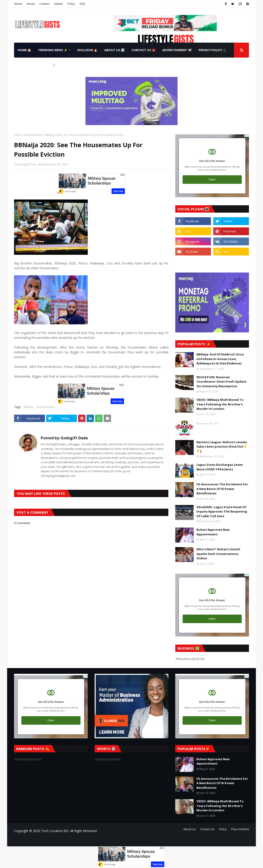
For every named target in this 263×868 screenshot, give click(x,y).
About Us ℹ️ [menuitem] (114, 50)
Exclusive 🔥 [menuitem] (87, 50)
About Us (189, 829)
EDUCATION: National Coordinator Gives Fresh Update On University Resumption (221, 382)
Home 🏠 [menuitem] (24, 50)
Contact (44, 4)
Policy (71, 4)
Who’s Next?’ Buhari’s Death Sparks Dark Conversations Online (218, 554)
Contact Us (207, 829)
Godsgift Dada (27, 164)
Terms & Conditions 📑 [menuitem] (36, 65)
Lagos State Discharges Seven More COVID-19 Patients (220, 467)
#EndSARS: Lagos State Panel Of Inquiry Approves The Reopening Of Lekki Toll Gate (222, 512)
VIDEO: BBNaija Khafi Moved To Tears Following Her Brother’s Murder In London (220, 404)
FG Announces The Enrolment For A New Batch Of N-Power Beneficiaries (222, 489)
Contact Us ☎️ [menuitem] (143, 50)
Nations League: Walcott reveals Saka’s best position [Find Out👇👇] (222, 447)
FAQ (82, 4)
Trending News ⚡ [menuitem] (53, 50)
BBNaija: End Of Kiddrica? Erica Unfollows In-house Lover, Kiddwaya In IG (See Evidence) (220, 359)
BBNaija (29, 407)
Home (18, 4)
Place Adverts (240, 829)
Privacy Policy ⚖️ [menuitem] (212, 50)
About (31, 4)
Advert (58, 4)
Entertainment (34, 135)
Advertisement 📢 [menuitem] (177, 50)
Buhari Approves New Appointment (213, 532)
